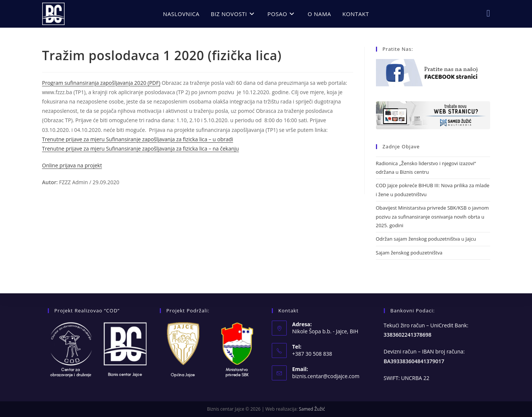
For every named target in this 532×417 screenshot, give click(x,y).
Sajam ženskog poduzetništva (409, 253)
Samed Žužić (312, 409)
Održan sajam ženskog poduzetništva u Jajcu (426, 239)
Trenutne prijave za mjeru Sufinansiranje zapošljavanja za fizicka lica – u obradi (138, 139)
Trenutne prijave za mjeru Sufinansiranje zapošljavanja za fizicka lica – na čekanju (141, 149)
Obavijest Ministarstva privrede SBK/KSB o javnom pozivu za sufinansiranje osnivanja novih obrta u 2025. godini (433, 217)
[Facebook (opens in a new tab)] (488, 13)
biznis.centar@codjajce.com (326, 376)
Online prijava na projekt (72, 165)
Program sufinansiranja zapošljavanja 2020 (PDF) (101, 83)
